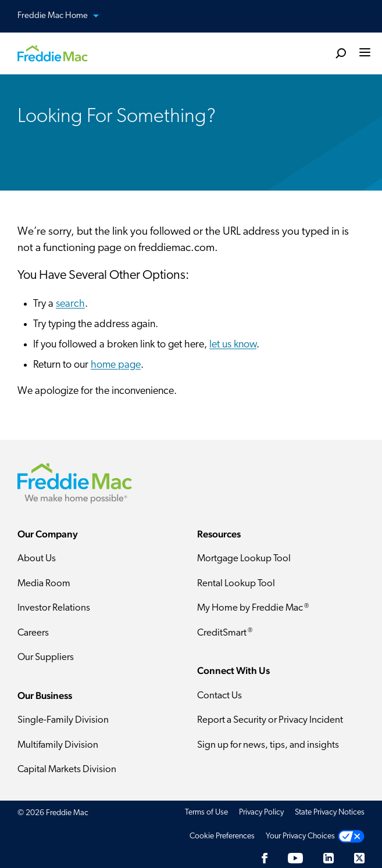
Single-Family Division (63, 720)
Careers (33, 633)
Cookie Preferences (222, 836)
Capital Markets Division (67, 770)
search (70, 304)
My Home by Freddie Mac (253, 608)
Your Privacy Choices (300, 836)
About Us (37, 559)
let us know (233, 345)
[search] (341, 53)
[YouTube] (295, 858)
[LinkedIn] (329, 858)
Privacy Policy (261, 813)
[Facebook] (265, 858)
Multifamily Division (58, 745)
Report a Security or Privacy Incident (270, 720)
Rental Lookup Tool (236, 584)
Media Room (44, 584)
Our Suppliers (46, 657)
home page (116, 365)
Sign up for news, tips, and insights (268, 745)
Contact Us (219, 696)
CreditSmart (225, 633)
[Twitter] (359, 858)
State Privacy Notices (330, 813)
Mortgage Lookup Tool (244, 559)
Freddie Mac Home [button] (65, 17)
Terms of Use (206, 813)
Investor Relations (54, 608)
